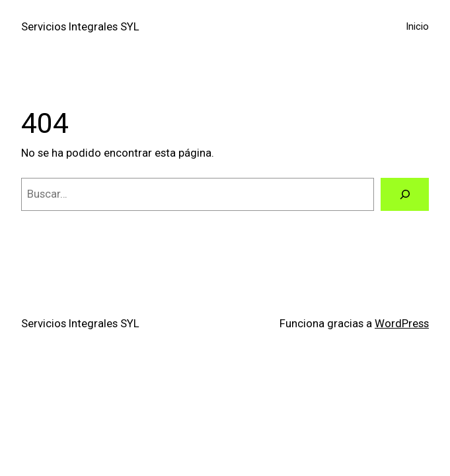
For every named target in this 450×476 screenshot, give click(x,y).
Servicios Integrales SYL (80, 26)
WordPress (402, 323)
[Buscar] (405, 194)
